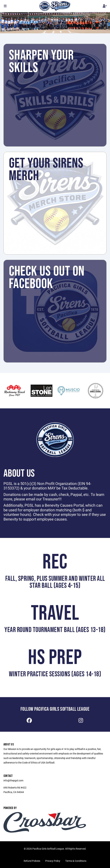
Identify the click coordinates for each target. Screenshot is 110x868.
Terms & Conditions (76, 861)
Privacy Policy (53, 861)
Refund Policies (32, 861)
